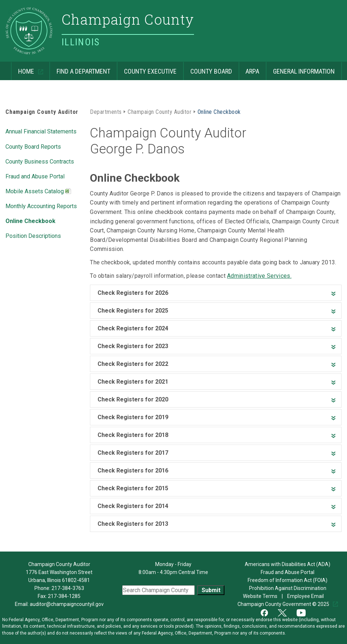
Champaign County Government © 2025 (284, 604)
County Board (208, 68)
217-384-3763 (68, 588)
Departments (106, 111)
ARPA (249, 68)
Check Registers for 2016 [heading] (133, 470)
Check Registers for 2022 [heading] (133, 364)
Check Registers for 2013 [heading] (133, 524)
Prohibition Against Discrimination (288, 588)
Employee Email (306, 596)
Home (23, 68)
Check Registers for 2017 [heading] (133, 453)
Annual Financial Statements (41, 131)
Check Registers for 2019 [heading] (133, 417)
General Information (300, 68)
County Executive (147, 68)
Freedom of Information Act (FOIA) (288, 580)
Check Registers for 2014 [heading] (133, 506)
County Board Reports (33, 146)
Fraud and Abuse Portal (35, 176)
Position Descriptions (33, 235)
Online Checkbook (30, 220)
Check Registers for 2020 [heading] (133, 399)
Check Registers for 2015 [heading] (133, 488)
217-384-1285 (64, 596)
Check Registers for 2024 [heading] (133, 328)
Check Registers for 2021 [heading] (133, 382)
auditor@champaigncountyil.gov (67, 604)
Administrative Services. (259, 276)
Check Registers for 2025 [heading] (133, 311)
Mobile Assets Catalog (38, 192)
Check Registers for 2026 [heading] (133, 293)
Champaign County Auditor (42, 112)
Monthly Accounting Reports (41, 206)
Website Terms (261, 596)
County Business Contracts (40, 161)
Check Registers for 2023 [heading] (133, 346)
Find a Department (80, 68)
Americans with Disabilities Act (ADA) (288, 564)
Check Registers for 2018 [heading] (133, 435)
